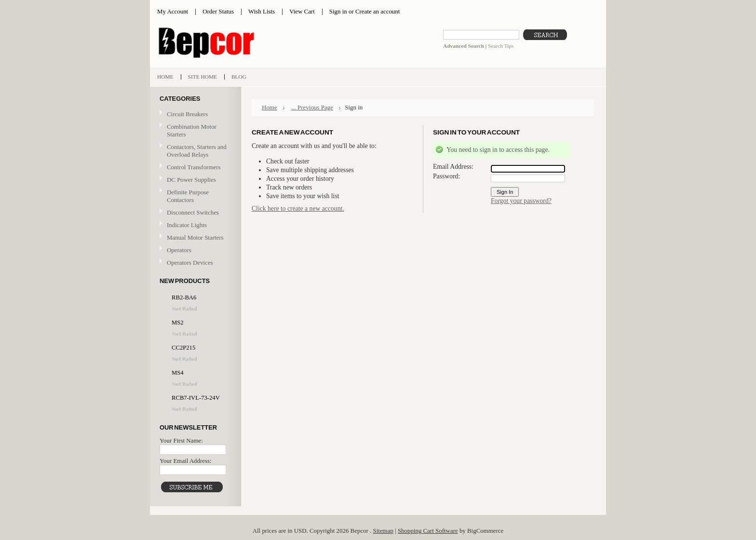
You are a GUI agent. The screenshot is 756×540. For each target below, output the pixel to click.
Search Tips (501, 46)
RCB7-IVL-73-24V (196, 398)
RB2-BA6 (184, 297)
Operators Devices (194, 263)
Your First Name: (181, 440)
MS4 (178, 373)
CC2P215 (183, 348)
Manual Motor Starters (194, 238)
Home (270, 107)
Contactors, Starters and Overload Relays (194, 151)
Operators (179, 250)
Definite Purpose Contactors (188, 196)
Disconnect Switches (194, 213)
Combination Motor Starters (192, 130)
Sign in (338, 11)
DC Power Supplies (191, 180)
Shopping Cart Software (428, 531)
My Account (173, 11)
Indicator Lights (187, 225)
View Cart (302, 11)
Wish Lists (262, 11)
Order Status (218, 11)
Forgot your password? (521, 201)
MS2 (178, 323)
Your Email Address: (186, 461)
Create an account (378, 11)
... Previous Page (312, 107)
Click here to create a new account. (298, 209)
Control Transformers (194, 168)
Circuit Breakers (194, 115)
